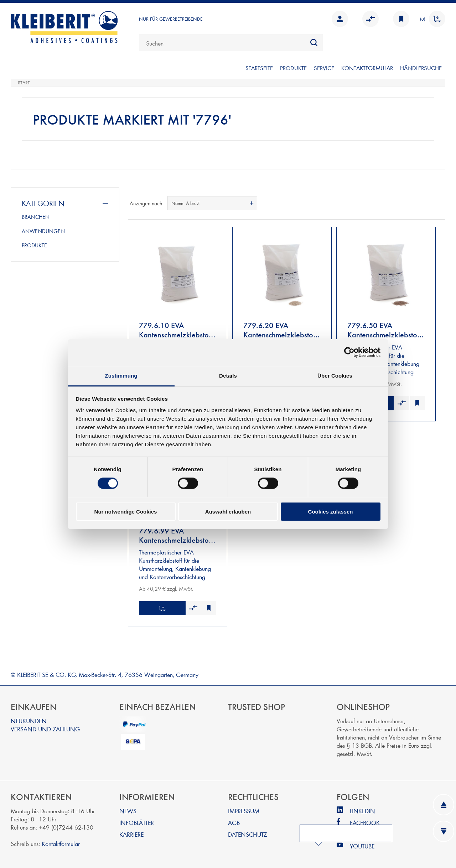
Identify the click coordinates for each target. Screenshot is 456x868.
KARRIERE (131, 831)
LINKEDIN (362, 807)
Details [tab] (228, 375)
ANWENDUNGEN (43, 231)
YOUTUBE (362, 843)
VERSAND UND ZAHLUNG (45, 725)
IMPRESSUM (244, 807)
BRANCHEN (36, 217)
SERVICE (324, 68)
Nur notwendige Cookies (126, 512)
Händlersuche (421, 68)
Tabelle (426, 203)
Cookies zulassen (331, 512)
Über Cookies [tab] (335, 375)
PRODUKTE (293, 68)
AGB (234, 819)
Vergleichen (370, 19)
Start (24, 83)
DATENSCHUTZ (247, 831)
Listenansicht (439, 203)
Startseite (259, 68)
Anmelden (340, 19)
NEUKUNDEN (29, 717)
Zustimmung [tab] (121, 375)
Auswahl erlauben (228, 512)
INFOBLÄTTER (137, 819)
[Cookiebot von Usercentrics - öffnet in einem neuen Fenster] (349, 352)
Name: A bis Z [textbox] (185, 203)
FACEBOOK (365, 819)
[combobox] (231, 43)
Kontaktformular (61, 840)
